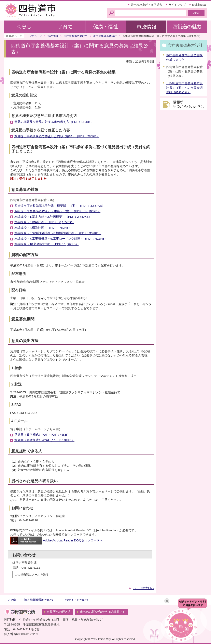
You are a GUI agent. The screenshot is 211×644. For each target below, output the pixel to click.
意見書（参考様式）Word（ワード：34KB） (44, 440)
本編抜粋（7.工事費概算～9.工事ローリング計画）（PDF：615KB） (61, 239)
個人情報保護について (39, 600)
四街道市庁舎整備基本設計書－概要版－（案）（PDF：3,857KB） (60, 206)
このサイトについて (75, 600)
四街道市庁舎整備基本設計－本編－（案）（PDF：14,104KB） (57, 211)
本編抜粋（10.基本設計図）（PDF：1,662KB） (46, 244)
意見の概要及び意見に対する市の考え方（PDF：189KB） (54, 122)
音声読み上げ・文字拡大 (146, 5)
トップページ (34, 36)
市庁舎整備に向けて (76, 36)
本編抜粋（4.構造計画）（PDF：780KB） (43, 228)
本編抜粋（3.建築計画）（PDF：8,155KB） (44, 222)
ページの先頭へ (144, 588)
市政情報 (53, 36)
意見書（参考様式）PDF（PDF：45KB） (42, 435)
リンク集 (10, 600)
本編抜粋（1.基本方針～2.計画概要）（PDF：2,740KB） (53, 217)
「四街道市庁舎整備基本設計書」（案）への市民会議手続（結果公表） (184, 88)
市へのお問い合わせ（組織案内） (103, 612)
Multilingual (199, 5)
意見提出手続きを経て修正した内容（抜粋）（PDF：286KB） (57, 136)
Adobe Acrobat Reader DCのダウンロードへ (56, 540)
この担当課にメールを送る (32, 575)
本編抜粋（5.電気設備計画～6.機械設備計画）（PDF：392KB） (58, 233)
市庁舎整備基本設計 (105, 36)
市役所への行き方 (59, 612)
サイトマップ (177, 5)
